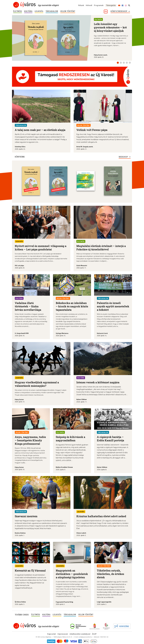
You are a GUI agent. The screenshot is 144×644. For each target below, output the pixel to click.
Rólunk (81, 5)
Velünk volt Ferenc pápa (92, 130)
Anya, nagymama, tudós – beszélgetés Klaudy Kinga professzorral (30, 440)
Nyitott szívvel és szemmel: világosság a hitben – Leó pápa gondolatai (41, 248)
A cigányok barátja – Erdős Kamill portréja (110, 439)
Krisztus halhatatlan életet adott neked (101, 516)
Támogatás (111, 5)
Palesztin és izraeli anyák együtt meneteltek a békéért (113, 306)
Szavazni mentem (26, 516)
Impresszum (63, 634)
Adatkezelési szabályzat (80, 634)
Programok (99, 5)
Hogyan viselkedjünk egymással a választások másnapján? (37, 384)
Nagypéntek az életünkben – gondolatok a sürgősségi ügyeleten (72, 574)
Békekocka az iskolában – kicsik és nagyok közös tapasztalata (72, 306)
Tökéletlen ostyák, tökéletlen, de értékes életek (110, 574)
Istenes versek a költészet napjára (98, 382)
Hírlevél (89, 5)
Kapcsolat (52, 634)
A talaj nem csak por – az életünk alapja (40, 130)
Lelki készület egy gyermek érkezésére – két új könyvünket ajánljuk (110, 27)
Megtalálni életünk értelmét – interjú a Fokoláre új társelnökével (101, 248)
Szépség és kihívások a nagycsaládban (70, 439)
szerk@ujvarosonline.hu (85, 637)
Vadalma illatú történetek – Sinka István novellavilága (28, 306)
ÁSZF (94, 634)
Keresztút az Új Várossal (30, 571)
